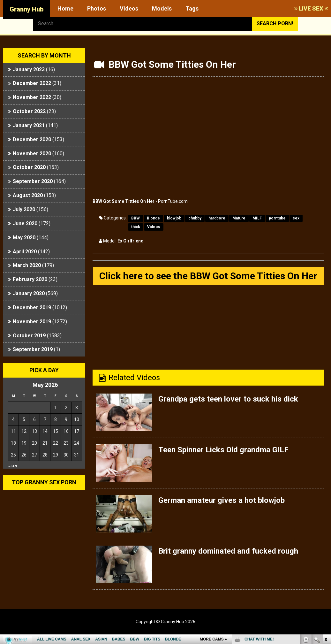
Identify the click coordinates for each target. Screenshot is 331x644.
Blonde (153, 218)
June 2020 (25, 223)
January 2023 (29, 69)
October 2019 (29, 336)
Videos (129, 8)
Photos (97, 8)
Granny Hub (27, 9)
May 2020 (24, 238)
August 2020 (28, 195)
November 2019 (32, 322)
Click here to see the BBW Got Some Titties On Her (208, 276)
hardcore (217, 218)
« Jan (13, 466)
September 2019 (33, 349)
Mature (239, 218)
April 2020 (25, 252)
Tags (192, 8)
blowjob (174, 218)
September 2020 (33, 181)
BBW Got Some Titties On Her (124, 201)
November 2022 (32, 97)
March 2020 (27, 265)
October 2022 (29, 111)
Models (162, 8)
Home (65, 8)
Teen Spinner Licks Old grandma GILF (223, 450)
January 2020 (29, 293)
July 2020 (24, 209)
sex (296, 218)
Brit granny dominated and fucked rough (228, 551)
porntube (277, 218)
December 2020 (32, 139)
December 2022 (32, 83)
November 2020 (32, 153)
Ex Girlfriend (131, 241)
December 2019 (32, 307)
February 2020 (30, 279)
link (325, 544)
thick (136, 227)
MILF (257, 218)
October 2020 (29, 167)
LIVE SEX (311, 8)
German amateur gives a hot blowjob (222, 500)
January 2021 (29, 125)
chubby (195, 218)
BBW (135, 218)
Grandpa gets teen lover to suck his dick (228, 399)
